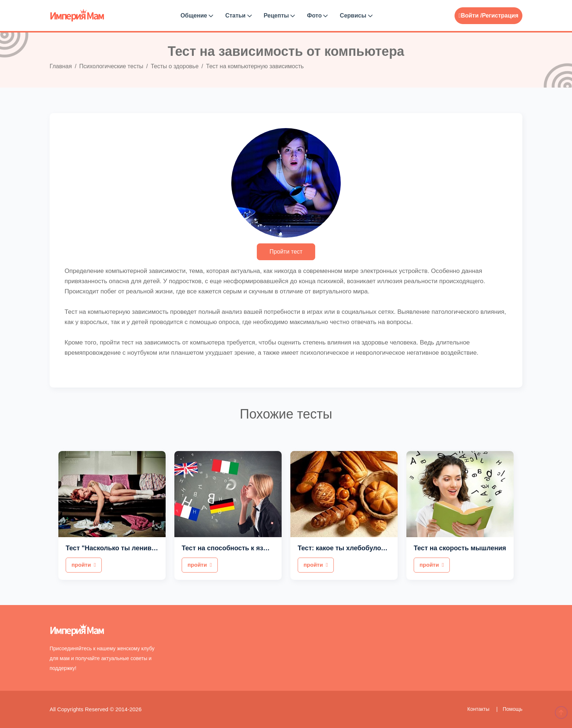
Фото (318, 16)
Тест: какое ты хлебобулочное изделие (361, 548)
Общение (197, 16)
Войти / (470, 16)
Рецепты (279, 16)
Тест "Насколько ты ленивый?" (117, 548)
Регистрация (500, 16)
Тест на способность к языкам (231, 548)
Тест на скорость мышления (460, 548)
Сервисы (356, 16)
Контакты (479, 709)
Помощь (513, 709)
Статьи (238, 16)
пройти (84, 565)
